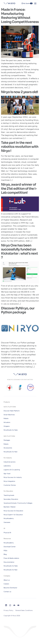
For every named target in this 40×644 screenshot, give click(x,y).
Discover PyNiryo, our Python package (18, 310)
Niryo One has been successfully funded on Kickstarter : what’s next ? (19, 251)
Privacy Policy (8, 610)
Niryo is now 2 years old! (20, 92)
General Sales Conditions (24, 610)
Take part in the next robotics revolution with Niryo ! (20, 147)
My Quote (27, 3)
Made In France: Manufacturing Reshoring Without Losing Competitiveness (20, 16)
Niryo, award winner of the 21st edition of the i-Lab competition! (19, 189)
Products (7, 402)
